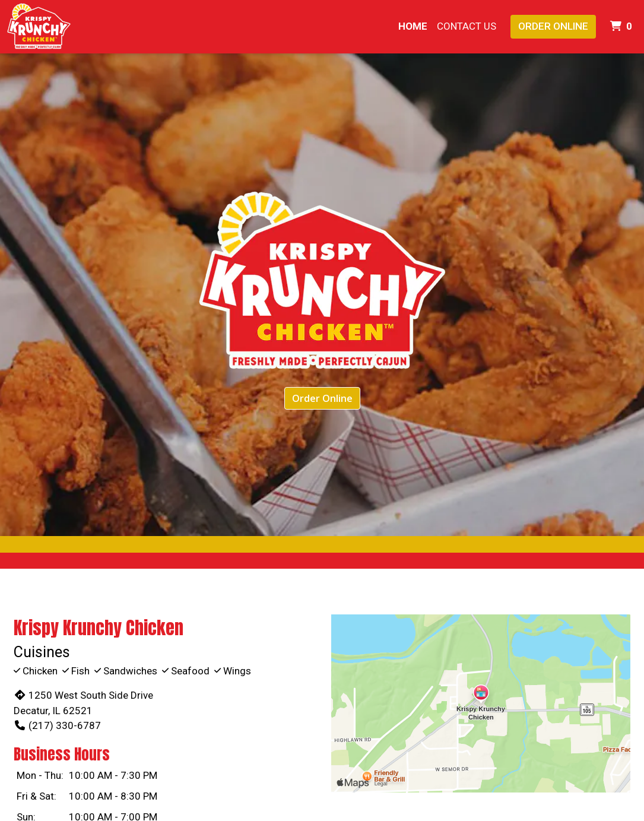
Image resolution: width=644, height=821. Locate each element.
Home (413, 26)
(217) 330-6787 (57, 725)
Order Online (553, 26)
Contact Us (467, 26)
